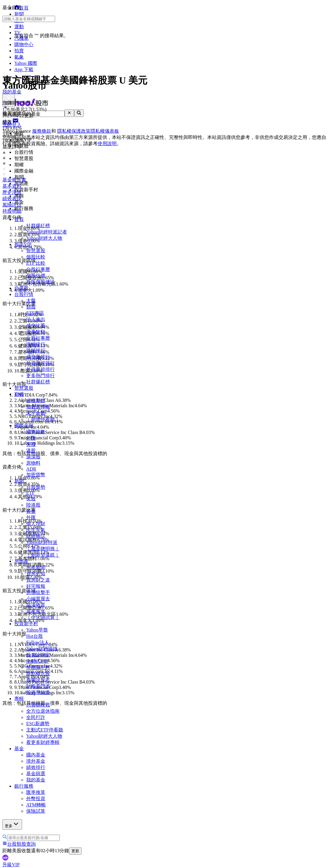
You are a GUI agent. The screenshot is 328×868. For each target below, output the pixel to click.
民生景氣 (36, 530)
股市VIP (23, 244)
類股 (31, 307)
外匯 (31, 438)
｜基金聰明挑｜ (43, 549)
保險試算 (36, 811)
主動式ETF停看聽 (45, 730)
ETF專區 (35, 313)
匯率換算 (36, 792)
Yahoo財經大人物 (44, 238)
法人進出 (36, 319)
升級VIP (11, 865)
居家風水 (36, 611)
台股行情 (24, 294)
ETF (30, 493)
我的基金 (36, 780)
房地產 (21, 561)
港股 (31, 451)
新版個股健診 (40, 282)
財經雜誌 (36, 536)
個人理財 (36, 524)
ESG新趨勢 (38, 724)
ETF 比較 (36, 263)
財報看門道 (38, 686)
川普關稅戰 (38, 705)
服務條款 (42, 131)
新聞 (19, 481)
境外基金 (36, 761)
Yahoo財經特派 (42, 542)
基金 (19, 749)
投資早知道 (38, 692)
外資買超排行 (40, 363)
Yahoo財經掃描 (42, 649)
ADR (31, 469)
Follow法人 (38, 642)
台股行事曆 (38, 269)
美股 (31, 444)
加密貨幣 (36, 475)
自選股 (21, 288)
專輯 (19, 699)
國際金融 (24, 426)
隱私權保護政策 (74, 131)
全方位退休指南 (43, 711)
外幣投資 (36, 799)
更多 (12, 824)
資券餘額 (36, 332)
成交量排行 (38, 357)
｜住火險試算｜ (43, 617)
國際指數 (36, 432)
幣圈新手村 (38, 667)
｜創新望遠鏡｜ (43, 555)
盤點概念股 (38, 674)
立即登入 (12, 125)
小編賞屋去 (38, 599)
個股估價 (36, 276)
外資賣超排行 (40, 369)
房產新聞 (36, 567)
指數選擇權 (38, 407)
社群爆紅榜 (38, 226)
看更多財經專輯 (43, 742)
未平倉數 (36, 413)
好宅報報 (36, 586)
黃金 (31, 511)
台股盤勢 (36, 487)
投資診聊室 (38, 655)
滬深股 (33, 457)
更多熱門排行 (40, 376)
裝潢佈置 (36, 605)
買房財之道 (38, 580)
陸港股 (33, 505)
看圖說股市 (38, 680)
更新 (75, 851)
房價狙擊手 (38, 592)
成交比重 (36, 326)
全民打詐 (36, 717)
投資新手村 (26, 624)
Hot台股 (35, 636)
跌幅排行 (36, 351)
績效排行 (36, 767)
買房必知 (36, 574)
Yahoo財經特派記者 (47, 232)
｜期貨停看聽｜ (43, 419)
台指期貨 (36, 401)
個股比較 (36, 257)
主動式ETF (38, 661)
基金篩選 (36, 774)
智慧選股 (36, 251)
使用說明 (107, 144)
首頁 (19, 219)
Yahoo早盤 (37, 630)
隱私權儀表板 (105, 131)
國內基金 (36, 755)
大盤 (31, 301)
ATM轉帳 (36, 805)
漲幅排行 (36, 344)
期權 (19, 394)
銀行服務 (24, 786)
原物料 (33, 463)
